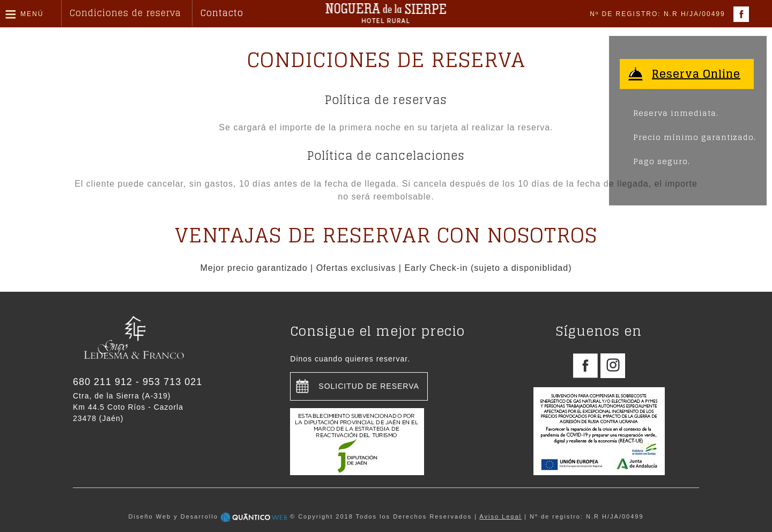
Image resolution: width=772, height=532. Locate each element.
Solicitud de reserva (369, 386)
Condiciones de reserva (125, 13)
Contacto (222, 13)
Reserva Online (696, 74)
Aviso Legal (500, 516)
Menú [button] (32, 14)
